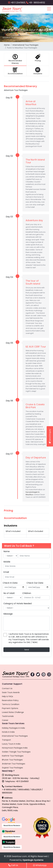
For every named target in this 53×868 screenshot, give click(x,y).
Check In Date (10, 583)
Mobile (7, 562)
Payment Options (10, 708)
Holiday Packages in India (13, 728)
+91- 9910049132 (37, 3)
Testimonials (8, 716)
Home (7, 45)
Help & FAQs (7, 696)
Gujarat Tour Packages (12, 768)
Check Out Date (35, 583)
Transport (6, 740)
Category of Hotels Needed (17, 604)
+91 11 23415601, (18, 3)
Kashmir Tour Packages (13, 756)
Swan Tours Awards (11, 692)
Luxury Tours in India (11, 744)
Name (7, 551)
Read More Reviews (12, 825)
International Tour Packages (26, 45)
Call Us (13, 865)
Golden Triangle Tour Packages (16, 752)
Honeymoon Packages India (15, 748)
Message (8, 614)
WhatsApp (40, 865)
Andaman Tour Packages (14, 764)
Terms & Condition (11, 704)
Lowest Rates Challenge (13, 712)
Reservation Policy (10, 700)
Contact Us (7, 688)
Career (5, 720)
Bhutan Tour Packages (12, 760)
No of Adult (9, 593)
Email (6, 572)
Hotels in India (8, 732)
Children (27, 593)
